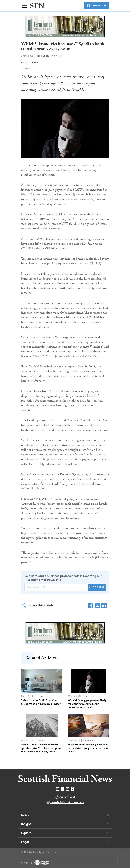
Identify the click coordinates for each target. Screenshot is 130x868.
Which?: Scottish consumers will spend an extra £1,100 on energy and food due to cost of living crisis (42, 749)
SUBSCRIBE (97, 6)
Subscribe (97, 587)
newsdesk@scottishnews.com (67, 803)
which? (27, 68)
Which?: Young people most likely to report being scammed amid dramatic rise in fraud (88, 704)
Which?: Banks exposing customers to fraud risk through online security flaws (88, 749)
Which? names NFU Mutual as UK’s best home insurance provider (41, 703)
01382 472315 (67, 797)
